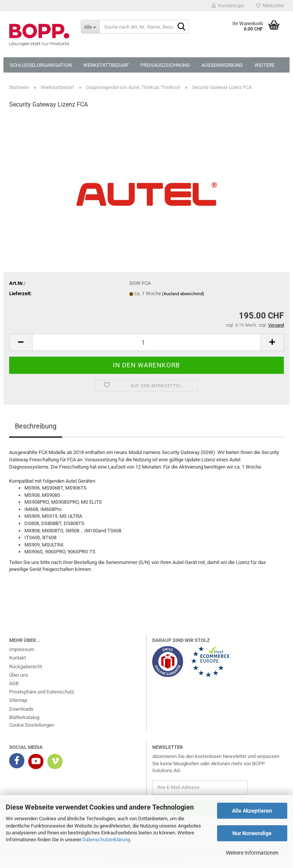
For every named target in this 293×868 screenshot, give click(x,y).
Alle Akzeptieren (252, 811)
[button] (21, 342)
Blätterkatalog (24, 717)
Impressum (22, 649)
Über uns (19, 675)
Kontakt (18, 658)
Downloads (21, 709)
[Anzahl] (146, 342)
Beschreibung (36, 426)
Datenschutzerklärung (106, 840)
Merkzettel (270, 6)
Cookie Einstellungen (32, 725)
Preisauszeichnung (165, 65)
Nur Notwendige (252, 833)
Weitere (265, 65)
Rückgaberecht (26, 667)
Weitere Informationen (252, 853)
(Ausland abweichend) (183, 294)
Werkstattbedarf (106, 65)
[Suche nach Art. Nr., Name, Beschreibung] (90, 27)
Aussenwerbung (222, 65)
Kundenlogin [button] (228, 6)
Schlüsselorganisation (41, 65)
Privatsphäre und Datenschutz (42, 692)
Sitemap (18, 700)
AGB (14, 683)
